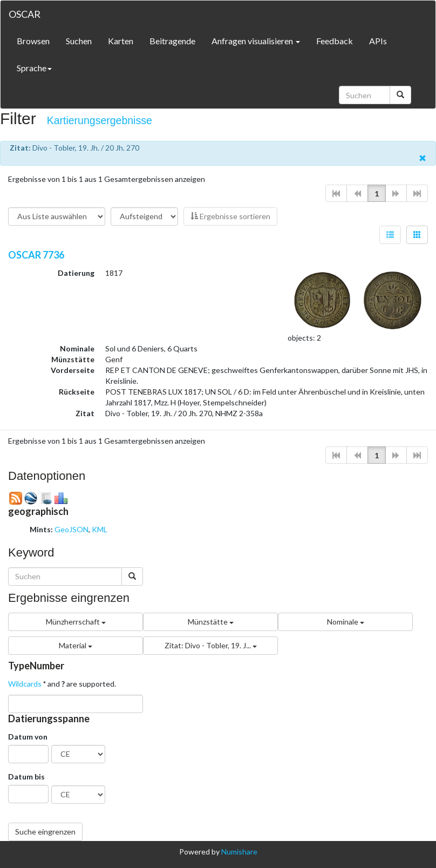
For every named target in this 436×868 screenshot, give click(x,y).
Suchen (79, 41)
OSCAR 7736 (36, 255)
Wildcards (25, 684)
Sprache (34, 68)
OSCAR (25, 14)
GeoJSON (71, 529)
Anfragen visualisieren (256, 41)
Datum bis (26, 777)
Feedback (335, 41)
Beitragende (172, 41)
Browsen (33, 41)
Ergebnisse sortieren (230, 216)
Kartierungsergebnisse (100, 120)
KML (100, 529)
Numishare (239, 852)
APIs (378, 41)
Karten (121, 41)
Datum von (28, 737)
